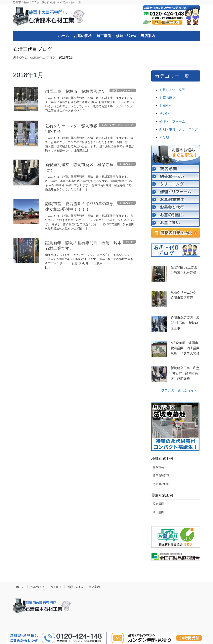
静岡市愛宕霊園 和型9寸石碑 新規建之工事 (185, 323)
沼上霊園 (158, 512)
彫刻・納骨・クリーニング (179, 129)
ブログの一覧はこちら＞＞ (181, 390)
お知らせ (166, 106)
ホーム (20, 587)
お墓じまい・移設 (172, 90)
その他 (164, 114)
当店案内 (94, 587)
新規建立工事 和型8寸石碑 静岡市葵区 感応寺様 (185, 373)
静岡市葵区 (160, 467)
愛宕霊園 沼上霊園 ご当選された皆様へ (185, 270)
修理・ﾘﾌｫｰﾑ (75, 587)
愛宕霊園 (158, 504)
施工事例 (56, 587)
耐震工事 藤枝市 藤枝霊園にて (75, 91)
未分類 (164, 137)
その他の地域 (161, 484)
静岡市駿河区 (161, 476)
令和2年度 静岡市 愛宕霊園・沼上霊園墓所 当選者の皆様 (185, 348)
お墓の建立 (167, 98)
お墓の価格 (37, 587)
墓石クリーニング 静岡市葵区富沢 (185, 295)
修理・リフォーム (172, 121)
